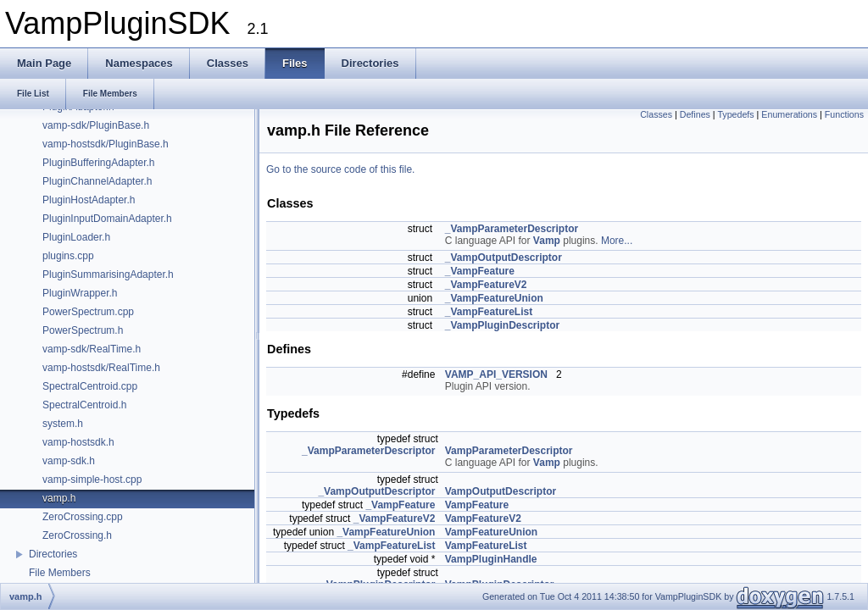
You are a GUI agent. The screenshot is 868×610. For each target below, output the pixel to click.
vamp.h (59, 498)
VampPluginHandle (491, 559)
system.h (63, 424)
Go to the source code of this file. (340, 169)
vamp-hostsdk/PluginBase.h (106, 144)
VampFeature (477, 505)
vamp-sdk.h (69, 461)
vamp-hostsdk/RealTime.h (101, 368)
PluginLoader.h (76, 237)
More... (617, 241)
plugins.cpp (68, 256)
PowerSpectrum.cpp (88, 312)
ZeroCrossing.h (77, 535)
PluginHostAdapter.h (89, 200)
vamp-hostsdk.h (78, 442)
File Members (60, 573)
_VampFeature (480, 271)
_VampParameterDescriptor (512, 229)
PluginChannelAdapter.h (97, 181)
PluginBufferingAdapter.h (99, 163)
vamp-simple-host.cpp (92, 480)
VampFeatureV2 (483, 518)
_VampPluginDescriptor (502, 325)
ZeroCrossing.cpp (83, 517)
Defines (695, 114)
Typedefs (735, 114)
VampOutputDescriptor (501, 491)
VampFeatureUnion (491, 532)
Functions (844, 114)
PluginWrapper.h (80, 293)
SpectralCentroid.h (84, 405)
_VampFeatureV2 (486, 285)
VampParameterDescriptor (509, 451)
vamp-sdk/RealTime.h (92, 349)
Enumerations (789, 114)
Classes (656, 114)
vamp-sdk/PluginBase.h (96, 125)
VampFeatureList (486, 546)
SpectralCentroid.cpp (90, 386)
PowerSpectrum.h (83, 330)
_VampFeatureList (489, 312)
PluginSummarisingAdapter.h (108, 274)
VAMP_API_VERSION (496, 374)
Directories (53, 554)
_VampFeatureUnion (494, 298)
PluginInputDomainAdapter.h (107, 219)
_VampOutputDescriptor (504, 258)
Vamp (547, 241)
